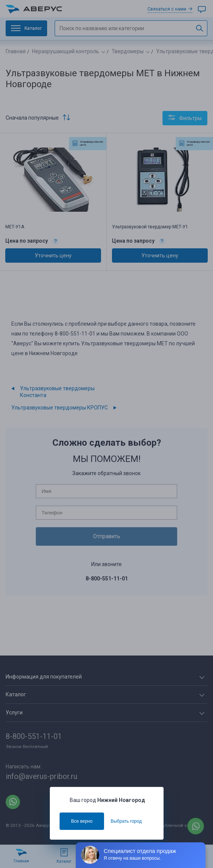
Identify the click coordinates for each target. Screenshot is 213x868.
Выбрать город (126, 821)
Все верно (82, 821)
